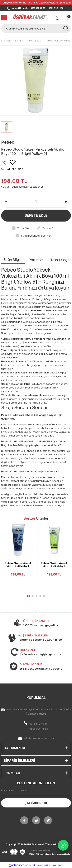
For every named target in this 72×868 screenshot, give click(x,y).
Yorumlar (36, 260)
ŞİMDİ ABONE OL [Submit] (36, 803)
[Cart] (68, 18)
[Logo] (30, 18)
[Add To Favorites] (13, 162)
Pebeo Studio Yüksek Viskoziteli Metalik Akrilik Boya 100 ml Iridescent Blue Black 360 (18, 565)
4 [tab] (40, 596)
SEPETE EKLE (36, 215)
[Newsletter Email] (36, 790)
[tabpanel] (18, 555)
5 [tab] (44, 596)
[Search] (36, 29)
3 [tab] (36, 596)
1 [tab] (28, 596)
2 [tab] (33, 596)
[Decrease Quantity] (6, 202)
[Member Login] (57, 18)
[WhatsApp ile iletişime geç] (63, 845)
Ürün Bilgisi (13, 260)
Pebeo (8, 142)
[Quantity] (36, 202)
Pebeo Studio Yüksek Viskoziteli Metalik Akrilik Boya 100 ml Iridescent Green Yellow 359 (54, 565)
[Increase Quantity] (66, 202)
